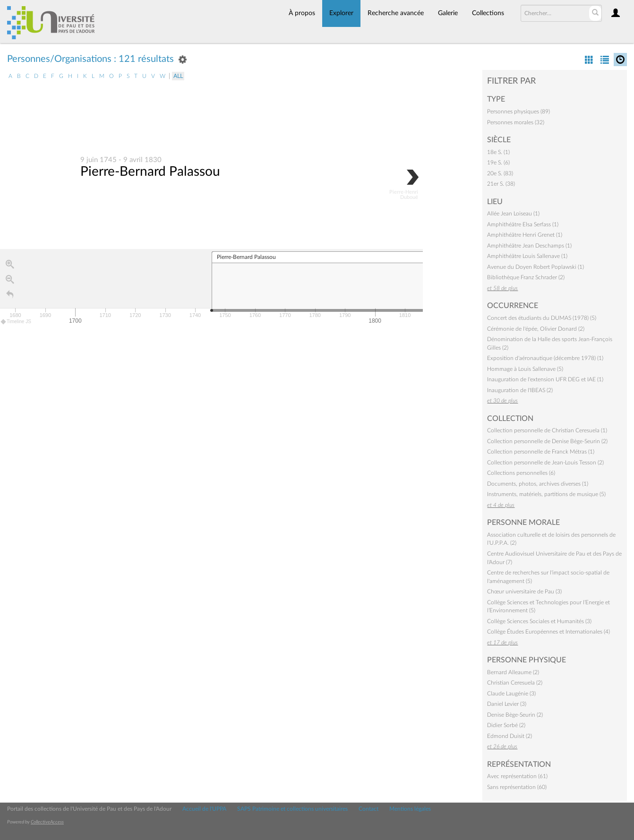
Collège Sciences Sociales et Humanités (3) (539, 621)
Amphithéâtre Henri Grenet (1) (525, 235)
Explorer (341, 13)
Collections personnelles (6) (521, 473)
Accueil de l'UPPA (204, 809)
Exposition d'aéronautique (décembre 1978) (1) (545, 358)
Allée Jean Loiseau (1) (513, 214)
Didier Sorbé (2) (506, 725)
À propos (302, 13)
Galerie (448, 13)
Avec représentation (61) (517, 776)
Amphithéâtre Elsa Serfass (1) (523, 224)
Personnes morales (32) (516, 122)
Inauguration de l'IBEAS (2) (520, 390)
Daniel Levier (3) (507, 704)
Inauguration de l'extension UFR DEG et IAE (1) (545, 379)
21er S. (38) (501, 184)
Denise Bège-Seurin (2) (515, 715)
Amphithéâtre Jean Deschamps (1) (529, 246)
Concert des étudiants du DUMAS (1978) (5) (542, 318)
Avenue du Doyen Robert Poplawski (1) (535, 267)
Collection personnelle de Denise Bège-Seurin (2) (547, 441)
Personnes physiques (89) (518, 111)
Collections (488, 13)
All (178, 76)
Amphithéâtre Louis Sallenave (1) (527, 256)
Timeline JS (16, 322)
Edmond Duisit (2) (510, 736)
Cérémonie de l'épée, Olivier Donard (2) (536, 329)
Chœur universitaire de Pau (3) (524, 591)
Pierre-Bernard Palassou (150, 172)
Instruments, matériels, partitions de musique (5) (546, 494)
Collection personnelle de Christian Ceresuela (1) (547, 430)
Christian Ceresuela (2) (515, 683)
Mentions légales (410, 809)
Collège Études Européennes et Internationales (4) (548, 632)
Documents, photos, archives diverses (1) (538, 484)
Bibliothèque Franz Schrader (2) (526, 277)
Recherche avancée (396, 13)
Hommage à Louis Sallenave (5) (525, 369)
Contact (368, 809)
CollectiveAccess (47, 822)
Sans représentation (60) (517, 787)
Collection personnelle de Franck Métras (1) (541, 452)
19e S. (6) (498, 163)
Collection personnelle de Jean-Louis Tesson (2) (545, 463)
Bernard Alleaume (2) (513, 672)
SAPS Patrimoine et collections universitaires (292, 809)
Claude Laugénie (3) (511, 694)
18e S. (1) (498, 152)
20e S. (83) (500, 173)
